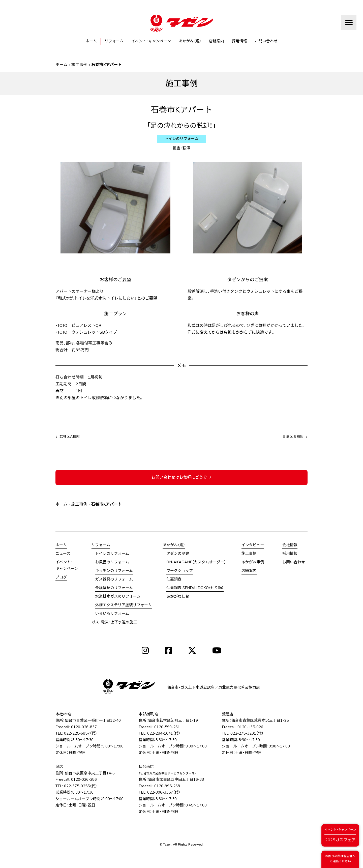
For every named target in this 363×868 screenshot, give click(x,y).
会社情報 (290, 545)
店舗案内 (217, 41)
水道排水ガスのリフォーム (118, 597)
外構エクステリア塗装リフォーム (124, 605)
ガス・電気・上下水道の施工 (114, 622)
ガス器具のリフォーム (114, 580)
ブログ (61, 577)
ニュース (63, 554)
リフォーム (114, 41)
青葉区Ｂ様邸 (293, 437)
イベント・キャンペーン (151, 41)
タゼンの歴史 (178, 554)
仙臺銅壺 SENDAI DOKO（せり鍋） (195, 588)
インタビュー (253, 545)
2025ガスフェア (340, 835)
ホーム (91, 41)
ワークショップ (180, 571)
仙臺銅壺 (174, 580)
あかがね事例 (253, 562)
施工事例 (79, 65)
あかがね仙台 (178, 597)
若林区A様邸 (70, 437)
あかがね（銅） (190, 41)
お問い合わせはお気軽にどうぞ (181, 478)
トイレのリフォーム (112, 554)
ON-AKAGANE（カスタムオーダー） (196, 562)
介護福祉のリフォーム (114, 588)
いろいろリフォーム (112, 614)
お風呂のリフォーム (112, 562)
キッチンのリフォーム (114, 571)
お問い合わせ (266, 41)
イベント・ (67, 566)
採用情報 (239, 41)
